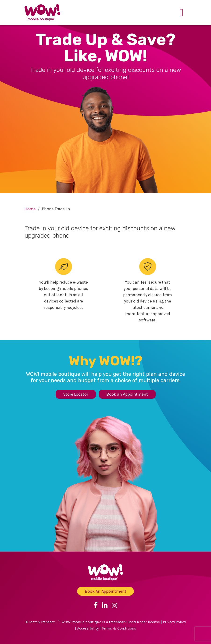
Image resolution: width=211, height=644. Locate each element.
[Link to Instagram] (114, 605)
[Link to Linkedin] (105, 605)
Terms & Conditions (119, 628)
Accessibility (88, 628)
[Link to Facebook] (96, 605)
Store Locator (76, 394)
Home (30, 209)
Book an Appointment (127, 394)
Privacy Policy (174, 622)
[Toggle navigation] (181, 13)
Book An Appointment (106, 591)
